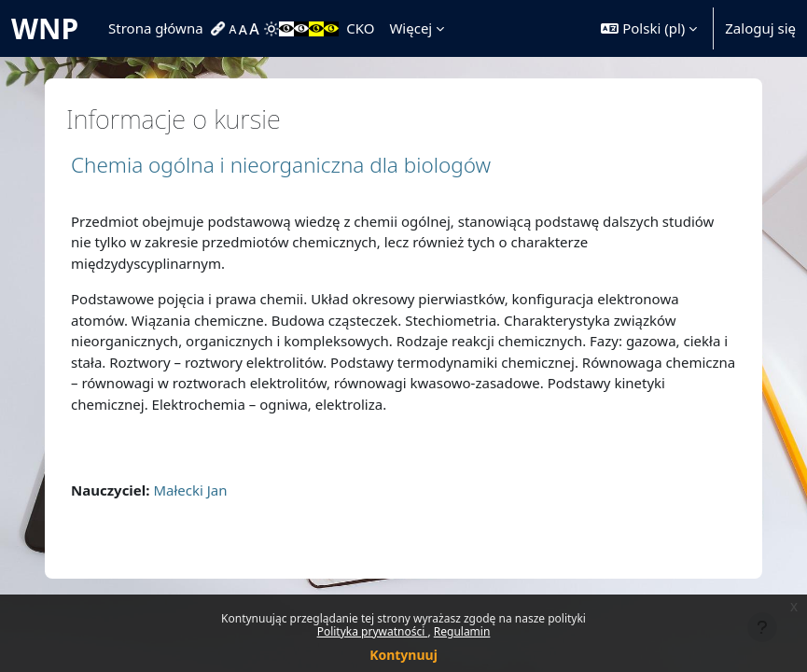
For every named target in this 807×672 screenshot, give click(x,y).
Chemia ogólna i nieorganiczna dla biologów (281, 165)
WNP (45, 28)
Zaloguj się (760, 28)
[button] (649, 28)
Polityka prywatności (373, 631)
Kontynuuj (403, 655)
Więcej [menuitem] (410, 28)
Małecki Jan (190, 490)
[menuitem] (220, 29)
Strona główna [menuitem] (156, 28)
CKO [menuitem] (360, 28)
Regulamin (462, 631)
